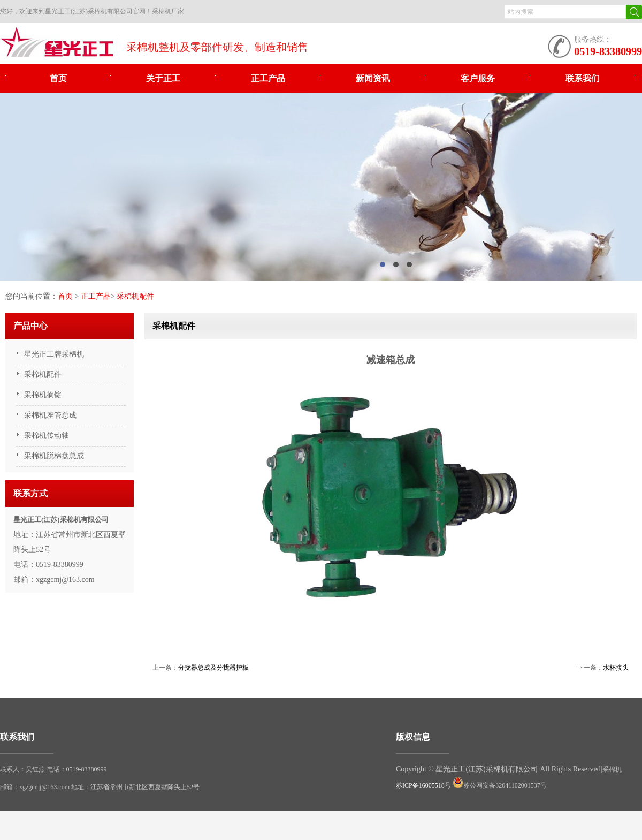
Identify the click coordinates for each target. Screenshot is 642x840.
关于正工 (163, 78)
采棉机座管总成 (50, 415)
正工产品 (268, 78)
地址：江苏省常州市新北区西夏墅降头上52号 (135, 787)
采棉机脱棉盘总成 (54, 456)
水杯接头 (616, 668)
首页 (58, 78)
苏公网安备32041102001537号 (500, 785)
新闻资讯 (373, 78)
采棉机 (612, 769)
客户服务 (478, 78)
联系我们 (583, 78)
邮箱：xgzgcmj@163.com (36, 787)
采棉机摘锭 (43, 395)
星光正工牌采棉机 (54, 354)
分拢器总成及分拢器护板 (213, 668)
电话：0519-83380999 (77, 769)
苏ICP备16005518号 (423, 785)
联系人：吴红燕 (22, 769)
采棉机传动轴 (47, 436)
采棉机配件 (135, 296)
